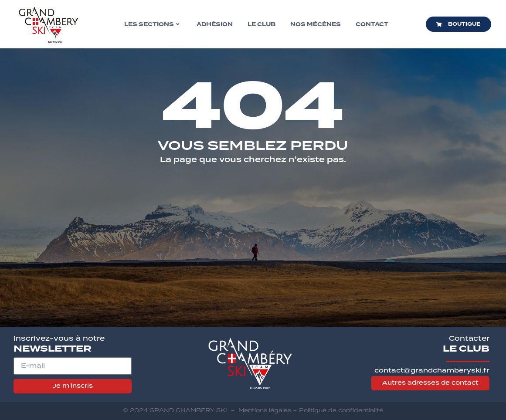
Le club (261, 24)
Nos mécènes (316, 24)
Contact (372, 24)
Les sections (152, 24)
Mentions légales (265, 410)
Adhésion (215, 24)
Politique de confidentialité (341, 410)
